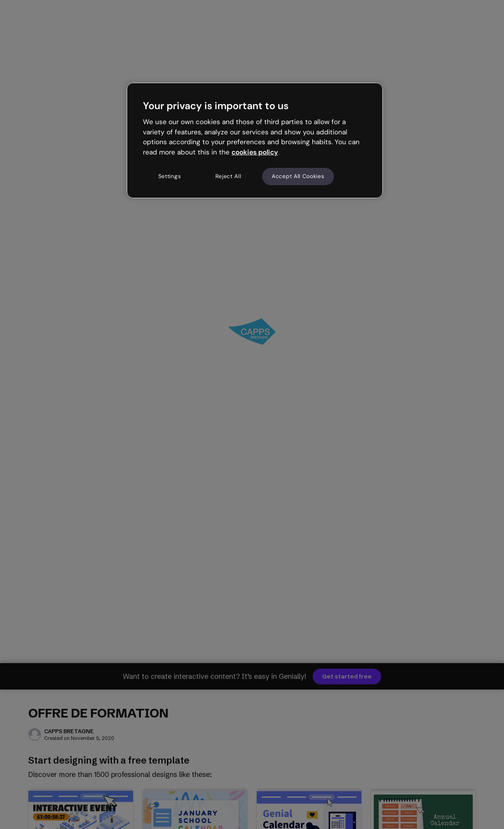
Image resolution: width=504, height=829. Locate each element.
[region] (255, 140)
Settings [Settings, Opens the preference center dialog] (170, 176)
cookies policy (255, 152)
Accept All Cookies (298, 176)
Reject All (228, 176)
